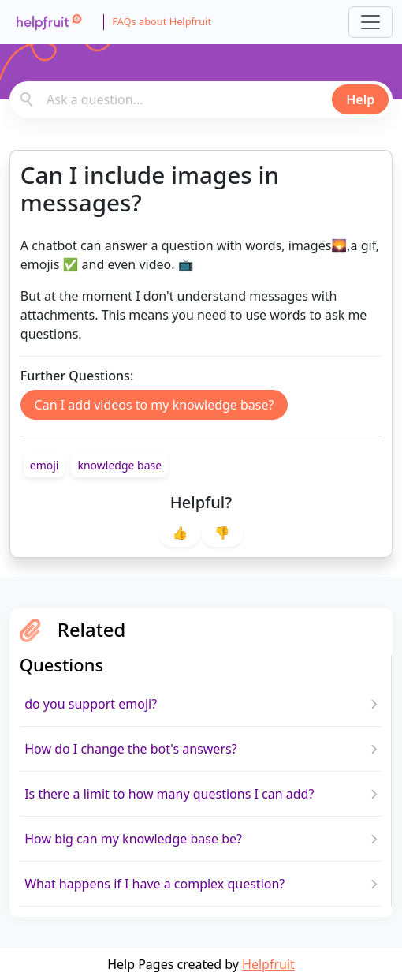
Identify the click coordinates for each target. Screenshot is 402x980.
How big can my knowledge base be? (133, 839)
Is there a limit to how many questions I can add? (169, 794)
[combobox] (201, 99)
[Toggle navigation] (370, 22)
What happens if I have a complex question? (154, 884)
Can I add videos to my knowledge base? (154, 405)
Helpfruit (268, 964)
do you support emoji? (91, 704)
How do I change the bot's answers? (130, 749)
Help (360, 99)
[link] (45, 465)
